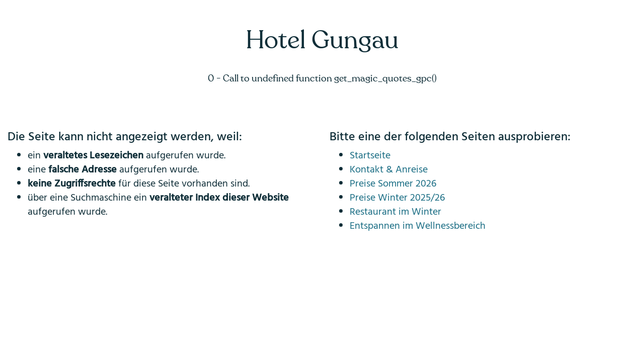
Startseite (370, 156)
